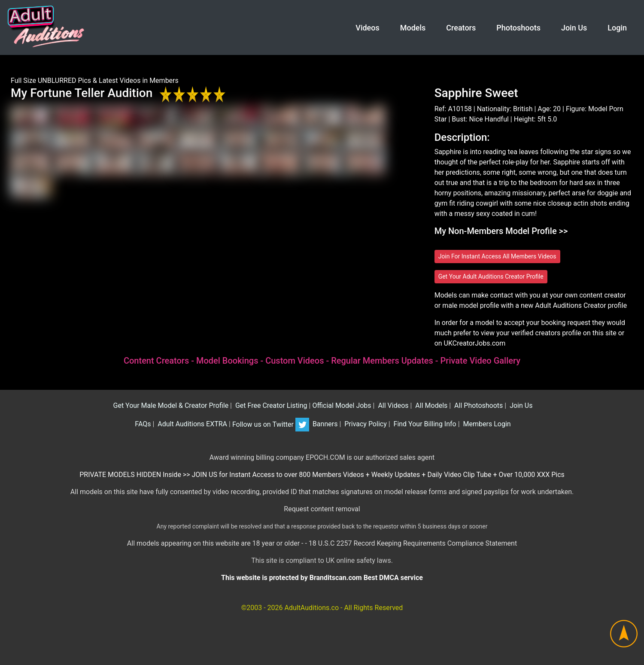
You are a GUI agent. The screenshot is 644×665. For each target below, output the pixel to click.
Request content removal (322, 509)
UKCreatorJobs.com (475, 343)
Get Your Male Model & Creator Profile (170, 405)
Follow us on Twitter (271, 424)
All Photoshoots (478, 405)
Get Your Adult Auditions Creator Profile (491, 276)
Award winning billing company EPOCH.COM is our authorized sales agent (322, 457)
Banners (324, 424)
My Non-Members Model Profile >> (501, 231)
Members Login (486, 424)
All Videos (392, 405)
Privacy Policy (365, 424)
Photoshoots (518, 28)
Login (617, 28)
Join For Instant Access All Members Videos (497, 256)
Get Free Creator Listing (270, 405)
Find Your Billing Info (424, 424)
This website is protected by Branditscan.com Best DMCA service (322, 578)
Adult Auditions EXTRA (191, 424)
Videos (367, 28)
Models (413, 28)
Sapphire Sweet (476, 93)
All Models (430, 405)
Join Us (574, 28)
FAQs (142, 424)
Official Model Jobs (342, 405)
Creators (461, 28)
